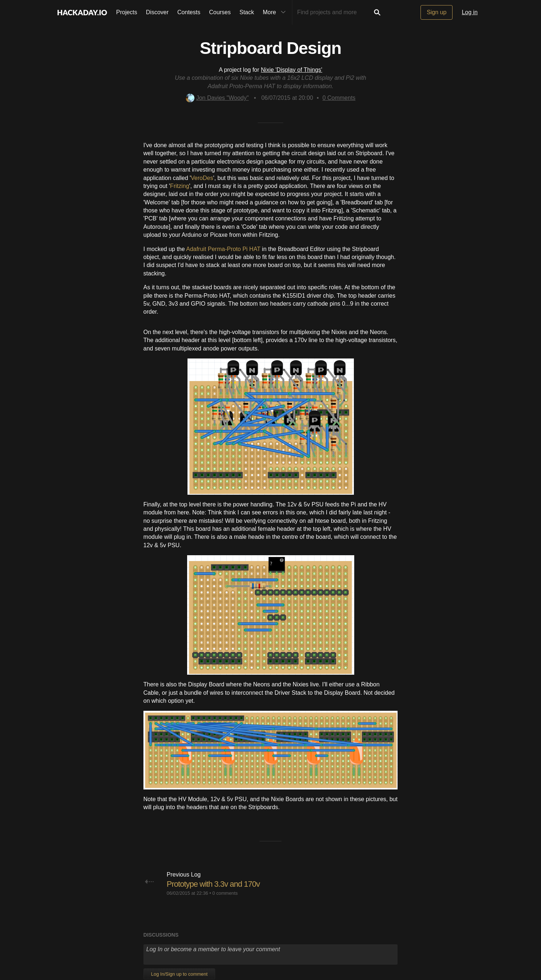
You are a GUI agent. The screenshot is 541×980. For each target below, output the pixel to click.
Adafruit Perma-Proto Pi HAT (223, 249)
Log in (470, 12)
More (276, 12)
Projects (127, 12)
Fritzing (179, 186)
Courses (220, 12)
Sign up (437, 12)
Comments (339, 98)
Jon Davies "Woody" (217, 98)
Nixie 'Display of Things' (292, 70)
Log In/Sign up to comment (179, 974)
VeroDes (202, 178)
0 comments (225, 893)
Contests (189, 12)
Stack (247, 12)
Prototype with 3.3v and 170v (213, 884)
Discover (157, 12)
